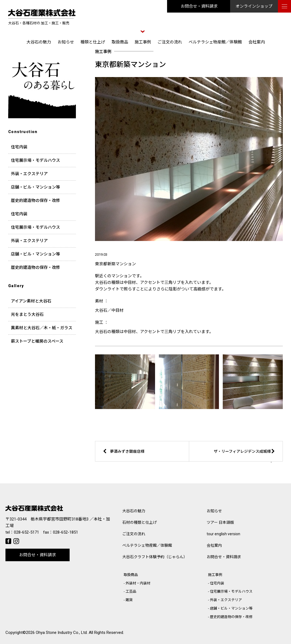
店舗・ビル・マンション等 (35, 187)
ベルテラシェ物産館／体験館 (215, 42)
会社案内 (257, 42)
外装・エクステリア (29, 174)
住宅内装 (19, 147)
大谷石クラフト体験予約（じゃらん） (155, 557)
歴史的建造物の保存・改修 (35, 201)
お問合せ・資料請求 (199, 6)
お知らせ (66, 42)
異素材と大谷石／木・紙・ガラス (42, 328)
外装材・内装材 (138, 583)
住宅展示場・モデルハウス (35, 160)
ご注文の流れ (170, 42)
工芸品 (131, 591)
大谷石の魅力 (39, 42)
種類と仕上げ (93, 42)
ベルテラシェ (147, 545)
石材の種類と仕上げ (139, 522)
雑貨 (129, 600)
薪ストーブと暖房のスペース (37, 341)
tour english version (223, 534)
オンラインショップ (254, 6)
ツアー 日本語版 (220, 522)
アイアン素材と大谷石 (31, 301)
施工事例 (143, 42)
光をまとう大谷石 (27, 314)
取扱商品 (120, 42)
